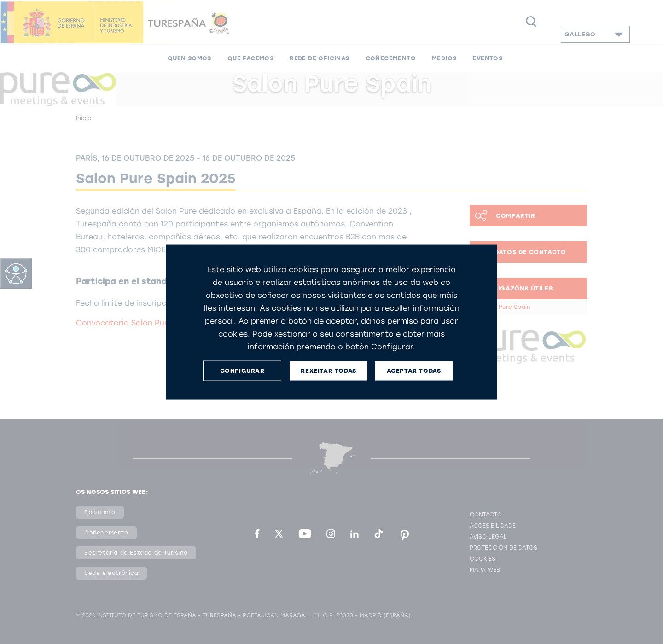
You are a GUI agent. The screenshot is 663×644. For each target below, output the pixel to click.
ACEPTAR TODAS (414, 371)
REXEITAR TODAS (328, 371)
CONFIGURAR (242, 371)
